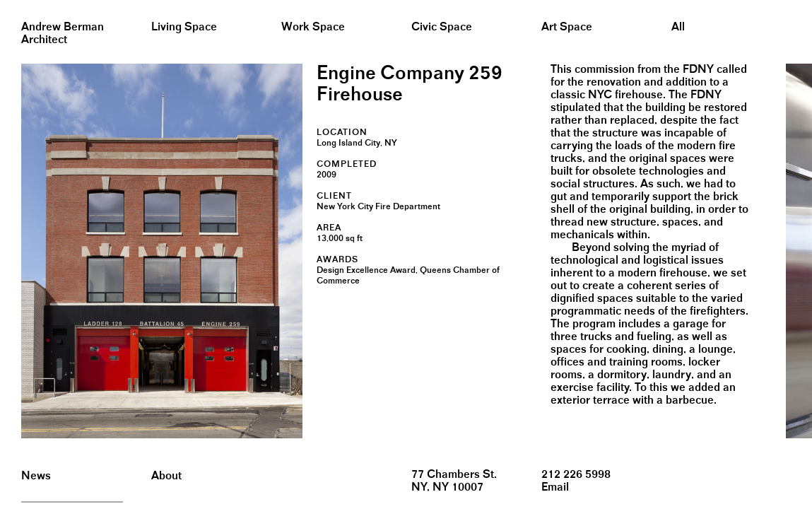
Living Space (184, 27)
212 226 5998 (576, 475)
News (36, 476)
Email (555, 487)
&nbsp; (14, 5)
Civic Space (442, 27)
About (166, 476)
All (678, 27)
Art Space (567, 27)
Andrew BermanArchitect (63, 34)
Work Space (313, 27)
